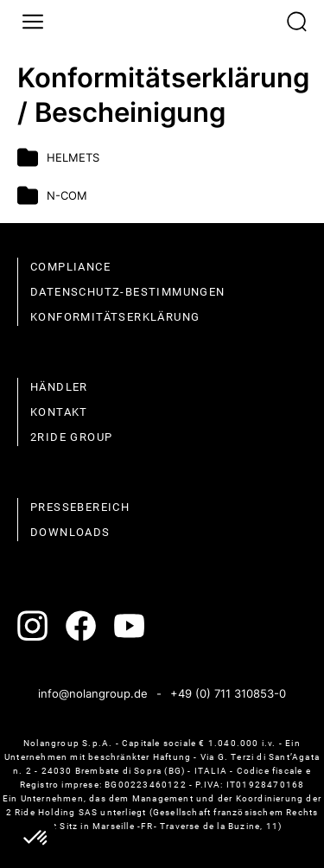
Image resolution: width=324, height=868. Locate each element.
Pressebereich (80, 507)
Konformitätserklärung (115, 317)
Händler (59, 387)
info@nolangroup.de (93, 693)
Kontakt (59, 412)
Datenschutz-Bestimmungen (128, 292)
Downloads (70, 532)
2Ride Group (71, 437)
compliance (70, 267)
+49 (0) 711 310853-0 (228, 693)
